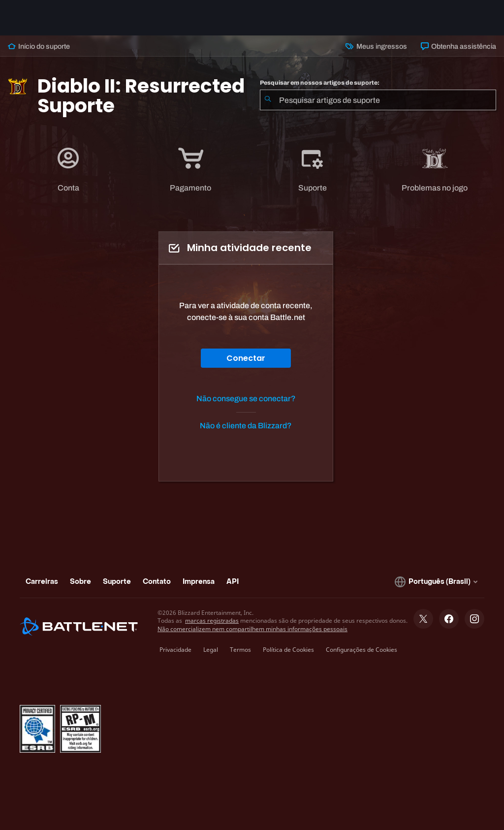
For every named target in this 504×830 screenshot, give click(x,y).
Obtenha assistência (458, 46)
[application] (68, 170)
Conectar (246, 358)
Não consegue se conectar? (246, 399)
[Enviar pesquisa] (268, 100)
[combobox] (378, 100)
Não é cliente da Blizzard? (246, 426)
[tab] (69, 170)
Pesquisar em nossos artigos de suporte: (320, 83)
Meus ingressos (376, 46)
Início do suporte (39, 46)
